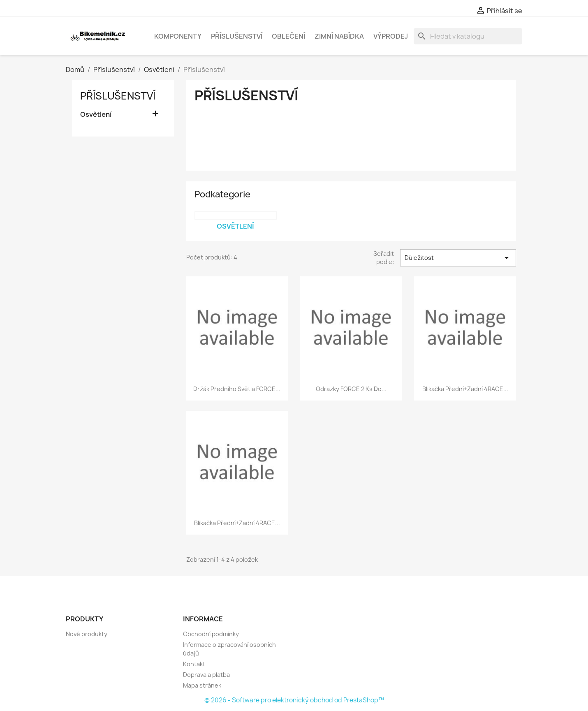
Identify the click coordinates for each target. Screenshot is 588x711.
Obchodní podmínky (211, 634)
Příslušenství (237, 36)
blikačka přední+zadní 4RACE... (465, 389)
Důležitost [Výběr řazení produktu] (458, 258)
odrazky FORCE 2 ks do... (351, 389)
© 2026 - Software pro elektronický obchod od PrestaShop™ (294, 700)
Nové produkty (87, 634)
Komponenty (178, 36)
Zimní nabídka (339, 36)
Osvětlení (96, 115)
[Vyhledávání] (468, 36)
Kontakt (194, 664)
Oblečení (288, 36)
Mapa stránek (202, 685)
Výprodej (391, 36)
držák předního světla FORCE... (237, 389)
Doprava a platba (206, 675)
